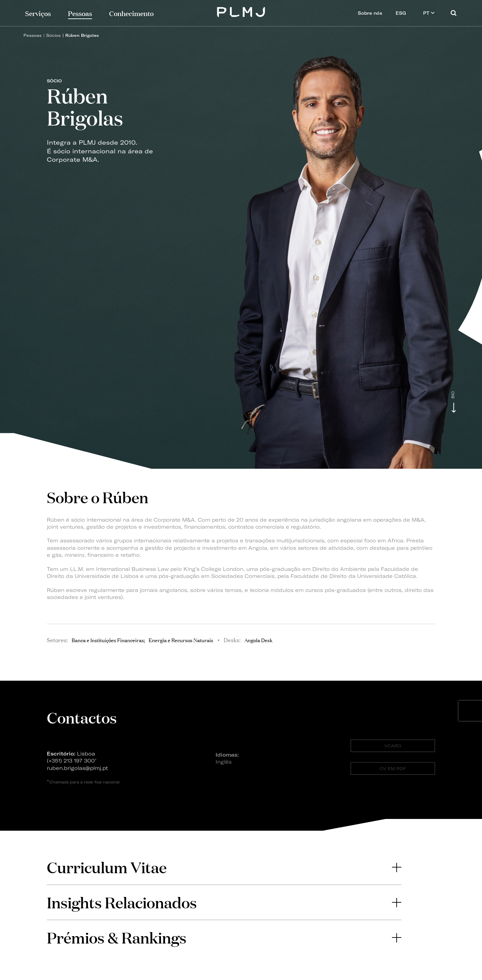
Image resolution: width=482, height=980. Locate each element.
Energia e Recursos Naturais (181, 640)
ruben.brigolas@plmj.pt (77, 771)
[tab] (224, 867)
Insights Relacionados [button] (224, 902)
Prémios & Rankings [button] (224, 937)
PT (429, 13)
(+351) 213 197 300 (71, 763)
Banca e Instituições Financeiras (108, 640)
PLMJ (241, 11)
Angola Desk (258, 640)
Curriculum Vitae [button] (224, 867)
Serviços (38, 13)
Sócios (53, 35)
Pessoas (32, 35)
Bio (453, 395)
